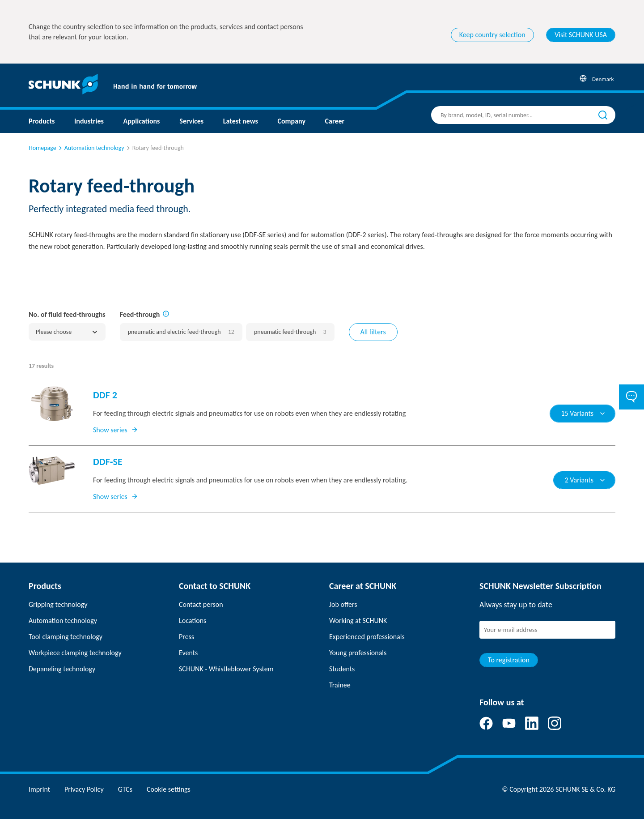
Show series (116, 430)
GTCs (125, 789)
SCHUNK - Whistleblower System (226, 669)
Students (342, 669)
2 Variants (585, 480)
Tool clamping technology (66, 637)
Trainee (340, 685)
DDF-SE (108, 462)
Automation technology (91, 148)
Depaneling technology (62, 669)
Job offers (343, 604)
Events (188, 653)
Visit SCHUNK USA (581, 35)
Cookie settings (169, 789)
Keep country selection (492, 35)
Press (186, 637)
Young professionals (358, 653)
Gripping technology (58, 604)
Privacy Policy (84, 789)
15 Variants (584, 413)
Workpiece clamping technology (75, 653)
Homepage (42, 148)
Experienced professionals (367, 637)
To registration (509, 660)
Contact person (201, 604)
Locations (193, 621)
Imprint (39, 789)
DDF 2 (105, 395)
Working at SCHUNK (358, 621)
